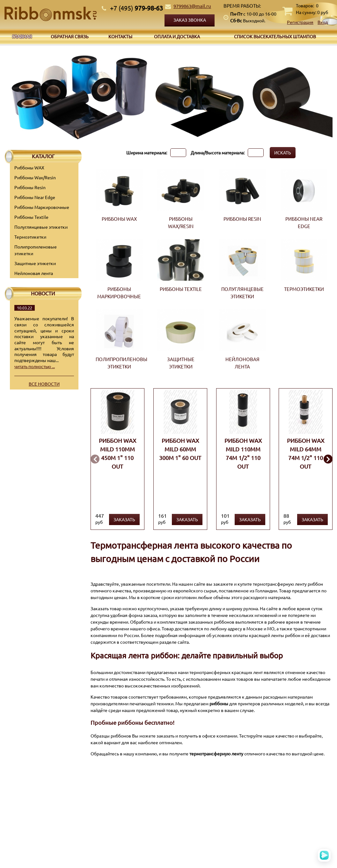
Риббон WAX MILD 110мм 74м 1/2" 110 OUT (243, 453)
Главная (22, 36)
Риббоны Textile (31, 217)
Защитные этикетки (35, 263)
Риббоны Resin (30, 187)
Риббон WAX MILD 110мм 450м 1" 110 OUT (117, 453)
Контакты (120, 36)
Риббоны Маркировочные (42, 207)
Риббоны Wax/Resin (35, 177)
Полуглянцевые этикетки (41, 227)
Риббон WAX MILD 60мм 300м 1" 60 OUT (180, 449)
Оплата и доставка (177, 36)
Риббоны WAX (29, 167)
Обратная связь (70, 36)
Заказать (124, 519)
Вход (323, 22)
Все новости (44, 384)
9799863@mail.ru (192, 6)
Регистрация (300, 22)
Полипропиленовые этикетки (36, 250)
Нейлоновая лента (34, 273)
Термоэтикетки (30, 237)
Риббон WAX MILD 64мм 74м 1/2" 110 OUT (306, 453)
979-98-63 (136, 8)
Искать (283, 152)
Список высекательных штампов (275, 36)
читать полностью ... (35, 366)
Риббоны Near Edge (35, 197)
